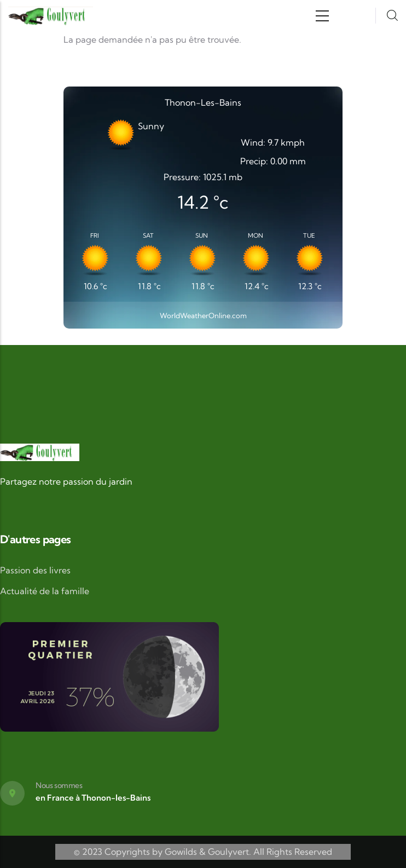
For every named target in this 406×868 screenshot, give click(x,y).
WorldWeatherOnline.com (203, 315)
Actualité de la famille (45, 591)
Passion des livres (35, 570)
